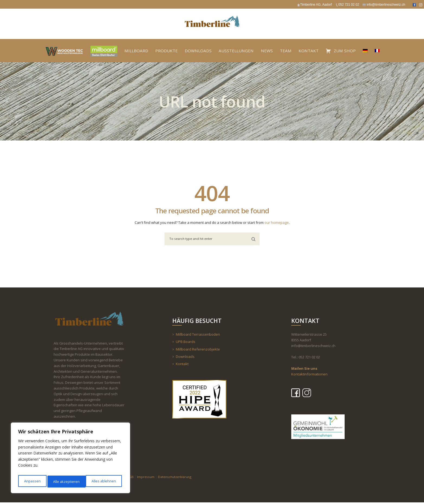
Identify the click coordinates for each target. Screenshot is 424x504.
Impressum (148, 478)
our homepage (277, 222)
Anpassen (32, 481)
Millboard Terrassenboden (198, 336)
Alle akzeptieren (104, 481)
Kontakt (182, 365)
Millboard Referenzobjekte (198, 351)
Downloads (185, 358)
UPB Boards (186, 343)
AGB (131, 478)
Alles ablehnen (65, 481)
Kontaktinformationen (309, 375)
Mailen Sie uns (304, 370)
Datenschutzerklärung (179, 478)
